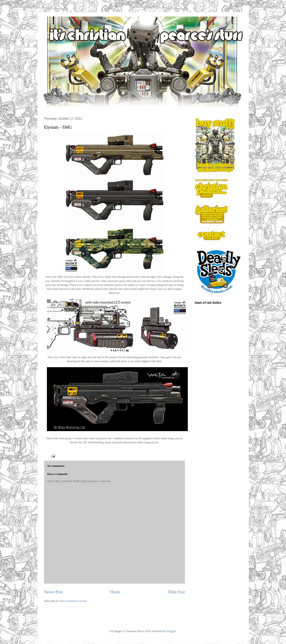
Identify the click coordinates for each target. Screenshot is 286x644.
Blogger (171, 631)
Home (115, 592)
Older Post (176, 592)
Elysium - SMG (58, 127)
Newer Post (53, 592)
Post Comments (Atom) (73, 601)
